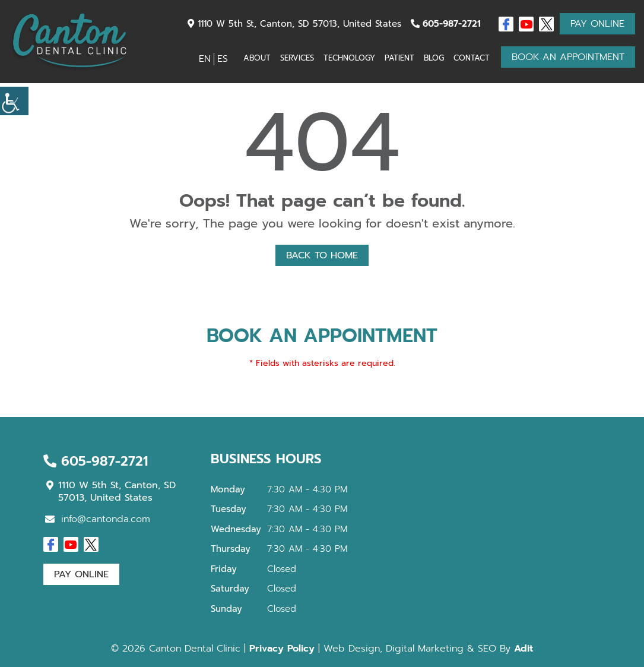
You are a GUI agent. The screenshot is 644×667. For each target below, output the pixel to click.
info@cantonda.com (98, 519)
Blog (434, 58)
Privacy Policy (282, 649)
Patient (399, 58)
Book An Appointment (568, 57)
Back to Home (322, 255)
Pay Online (597, 24)
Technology (349, 58)
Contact (472, 58)
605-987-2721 (446, 24)
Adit (524, 649)
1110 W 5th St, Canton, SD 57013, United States (294, 24)
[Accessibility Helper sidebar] (14, 101)
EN (205, 59)
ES (223, 59)
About (257, 58)
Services (297, 58)
